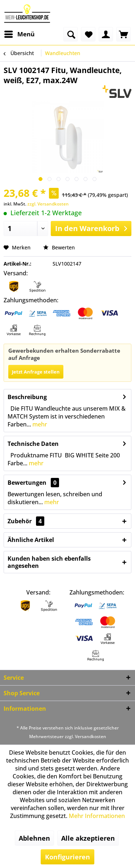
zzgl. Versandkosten (48, 204)
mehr (39, 424)
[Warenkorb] (123, 34)
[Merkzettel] (88, 34)
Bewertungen (27, 483)
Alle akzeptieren (88, 838)
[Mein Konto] (106, 34)
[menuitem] (19, 34)
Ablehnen (34, 838)
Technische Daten (33, 444)
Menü (19, 33)
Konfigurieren (67, 857)
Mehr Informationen (97, 816)
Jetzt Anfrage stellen (36, 372)
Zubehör (26, 521)
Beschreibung (27, 397)
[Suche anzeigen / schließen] (71, 34)
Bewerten (59, 247)
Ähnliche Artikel (31, 540)
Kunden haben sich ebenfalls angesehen (49, 562)
